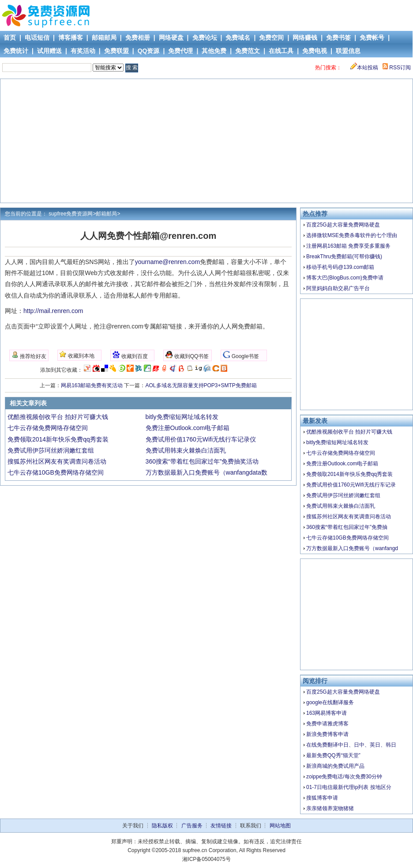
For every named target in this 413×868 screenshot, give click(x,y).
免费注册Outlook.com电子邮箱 (342, 464)
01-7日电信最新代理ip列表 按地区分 (349, 787)
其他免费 (214, 51)
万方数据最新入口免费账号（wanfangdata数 (206, 472)
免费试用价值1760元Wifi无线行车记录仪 (201, 439)
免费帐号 (372, 38)
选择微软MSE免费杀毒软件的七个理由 (352, 235)
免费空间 (271, 38)
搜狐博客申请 (322, 798)
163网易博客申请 (327, 713)
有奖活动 (83, 51)
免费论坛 (205, 38)
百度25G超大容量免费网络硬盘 (343, 225)
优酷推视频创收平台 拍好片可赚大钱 (349, 432)
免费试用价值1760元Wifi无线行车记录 (351, 485)
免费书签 (338, 38)
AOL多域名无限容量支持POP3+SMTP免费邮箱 (201, 385)
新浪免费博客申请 (327, 734)
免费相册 (138, 38)
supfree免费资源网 (71, 214)
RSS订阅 (397, 68)
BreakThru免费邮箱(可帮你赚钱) (344, 257)
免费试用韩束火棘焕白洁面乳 (341, 506)
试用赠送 (49, 51)
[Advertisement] (207, 141)
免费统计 (16, 51)
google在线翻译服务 (330, 702)
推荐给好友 (29, 355)
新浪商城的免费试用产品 (335, 766)
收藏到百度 (130, 355)
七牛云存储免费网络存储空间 (341, 453)
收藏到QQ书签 (187, 355)
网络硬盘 (171, 38)
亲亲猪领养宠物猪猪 (330, 808)
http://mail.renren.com (53, 311)
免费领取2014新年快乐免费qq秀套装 (349, 474)
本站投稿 (364, 68)
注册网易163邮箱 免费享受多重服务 (348, 246)
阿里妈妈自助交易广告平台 (338, 288)
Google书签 (241, 355)
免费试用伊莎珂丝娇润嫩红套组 (343, 495)
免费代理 (180, 51)
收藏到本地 (77, 355)
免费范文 (248, 51)
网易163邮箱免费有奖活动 (92, 385)
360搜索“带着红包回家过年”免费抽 (347, 527)
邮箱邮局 (104, 38)
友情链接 (221, 826)
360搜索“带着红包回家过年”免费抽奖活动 (202, 461)
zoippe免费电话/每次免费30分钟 (344, 777)
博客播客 (71, 38)
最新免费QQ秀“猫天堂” (333, 755)
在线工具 (281, 51)
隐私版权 (162, 826)
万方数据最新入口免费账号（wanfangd (352, 548)
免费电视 (315, 51)
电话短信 (37, 38)
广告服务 (192, 826)
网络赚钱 (305, 38)
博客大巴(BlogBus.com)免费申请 (345, 278)
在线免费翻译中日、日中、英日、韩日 (351, 745)
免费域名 (238, 38)
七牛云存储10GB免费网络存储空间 (347, 538)
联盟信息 (348, 51)
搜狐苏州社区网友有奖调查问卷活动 (349, 517)
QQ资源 (149, 51)
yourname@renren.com (167, 262)
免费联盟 (116, 51)
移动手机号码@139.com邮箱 (340, 267)
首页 (10, 38)
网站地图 (280, 826)
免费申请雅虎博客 (327, 724)
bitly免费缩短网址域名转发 (337, 442)
